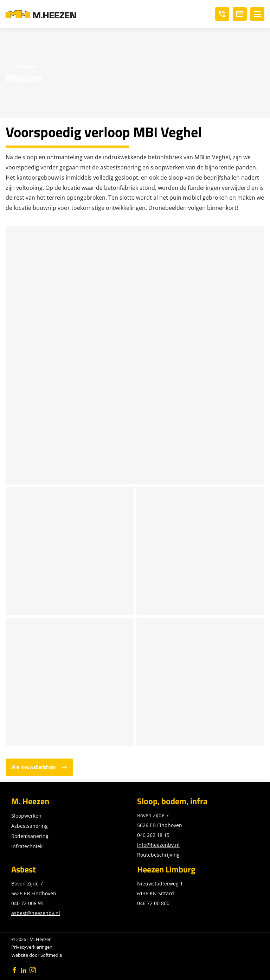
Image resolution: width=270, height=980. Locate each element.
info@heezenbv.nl (158, 845)
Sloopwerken (26, 816)
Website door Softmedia (37, 955)
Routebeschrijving (158, 855)
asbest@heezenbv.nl (36, 913)
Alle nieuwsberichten (34, 767)
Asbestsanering (30, 826)
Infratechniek (27, 846)
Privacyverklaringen (32, 947)
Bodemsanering (30, 836)
